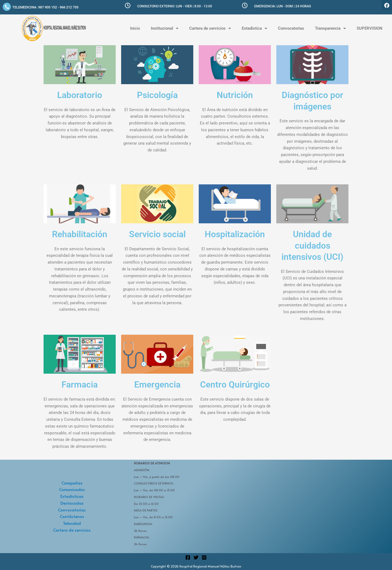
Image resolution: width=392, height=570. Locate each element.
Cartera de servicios (210, 28)
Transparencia (330, 28)
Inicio (135, 28)
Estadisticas (72, 496)
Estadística (254, 28)
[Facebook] (188, 557)
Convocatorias (291, 28)
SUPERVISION (370, 28)
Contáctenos (72, 516)
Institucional (165, 28)
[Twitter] (196, 557)
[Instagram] (204, 557)
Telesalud (72, 523)
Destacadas (72, 503)
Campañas (72, 483)
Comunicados (72, 489)
